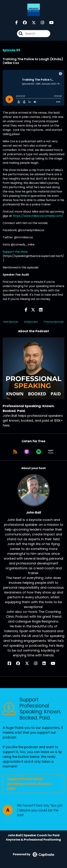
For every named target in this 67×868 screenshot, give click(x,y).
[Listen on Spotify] (39, 452)
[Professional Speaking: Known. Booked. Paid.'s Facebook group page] (23, 23)
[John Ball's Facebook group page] (20, 663)
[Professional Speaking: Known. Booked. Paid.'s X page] (32, 23)
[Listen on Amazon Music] (51, 452)
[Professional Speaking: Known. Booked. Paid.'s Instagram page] (40, 23)
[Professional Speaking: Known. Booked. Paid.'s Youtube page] (49, 23)
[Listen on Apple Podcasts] (27, 452)
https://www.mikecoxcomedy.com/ (38, 216)
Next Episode (11, 322)
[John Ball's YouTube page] (55, 663)
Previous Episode (54, 322)
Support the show (15, 252)
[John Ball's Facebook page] (12, 663)
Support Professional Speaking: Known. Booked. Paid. (29, 784)
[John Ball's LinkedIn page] (46, 663)
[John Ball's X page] (29, 663)
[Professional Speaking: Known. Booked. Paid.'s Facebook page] (17, 23)
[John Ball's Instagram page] (38, 663)
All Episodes (31, 322)
